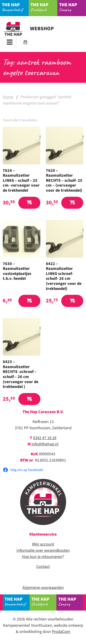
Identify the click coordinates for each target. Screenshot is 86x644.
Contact (43, 567)
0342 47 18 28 (45, 438)
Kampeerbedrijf (15, 7)
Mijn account (43, 544)
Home (8, 97)
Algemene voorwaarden (43, 588)
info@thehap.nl (45, 444)
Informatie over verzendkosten (43, 550)
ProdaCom (61, 632)
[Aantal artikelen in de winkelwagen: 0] (25, 42)
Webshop (28, 29)
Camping (73, 7)
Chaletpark (44, 7)
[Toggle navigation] (10, 42)
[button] (29, 203)
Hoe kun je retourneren (42, 557)
